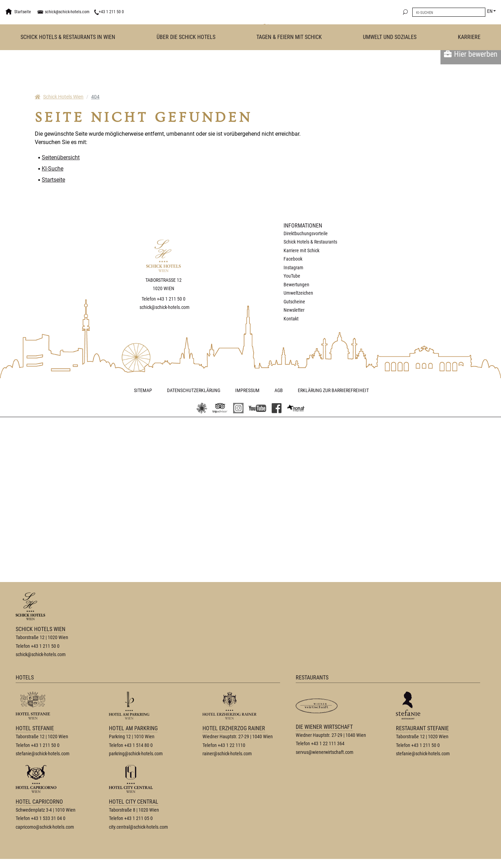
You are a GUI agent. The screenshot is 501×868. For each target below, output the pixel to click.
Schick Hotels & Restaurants (310, 242)
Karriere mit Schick (301, 250)
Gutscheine (294, 302)
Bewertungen (296, 285)
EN (490, 11)
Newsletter (294, 310)
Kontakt (291, 319)
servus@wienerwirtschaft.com (325, 761)
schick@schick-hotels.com (67, 12)
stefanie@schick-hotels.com (43, 763)
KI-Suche (53, 169)
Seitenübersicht (61, 157)
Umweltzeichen (298, 293)
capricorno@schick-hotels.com (45, 836)
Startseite (53, 180)
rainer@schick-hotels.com (227, 763)
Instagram (293, 268)
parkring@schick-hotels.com (136, 763)
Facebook (293, 259)
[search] (405, 12)
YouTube (292, 276)
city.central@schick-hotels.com (138, 836)
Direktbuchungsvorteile (306, 233)
